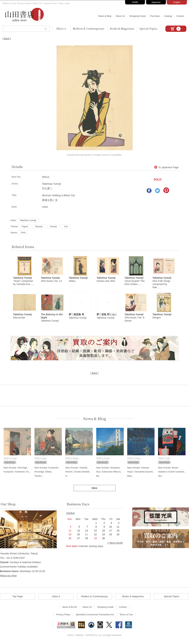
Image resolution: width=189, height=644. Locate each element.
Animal (53, 226)
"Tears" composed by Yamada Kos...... (24, 281)
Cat (66, 226)
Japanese (156, 2)
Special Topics (148, 29)
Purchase (155, 16)
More (94, 489)
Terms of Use (126, 615)
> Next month (115, 543)
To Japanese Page (166, 167)
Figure (25, 226)
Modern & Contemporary (89, 29)
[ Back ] (7, 39)
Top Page (17, 597)
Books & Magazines (122, 29)
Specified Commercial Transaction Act (95, 615)
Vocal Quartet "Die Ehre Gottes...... (135, 281)
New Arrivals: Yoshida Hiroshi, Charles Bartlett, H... (78, 472)
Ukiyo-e (61, 29)
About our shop (8, 576)
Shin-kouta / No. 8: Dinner (135, 318)
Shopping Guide (137, 16)
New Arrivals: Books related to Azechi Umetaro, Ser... (171, 472)
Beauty (39, 226)
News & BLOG (70, 608)
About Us (120, 16)
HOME (135, 2)
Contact (180, 16)
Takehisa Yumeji (28, 220)
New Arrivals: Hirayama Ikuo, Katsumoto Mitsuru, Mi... (109, 472)
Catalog (168, 16)
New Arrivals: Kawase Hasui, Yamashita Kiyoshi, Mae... (140, 472)
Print (23, 233)
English (177, 2)
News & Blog (105, 16)
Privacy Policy (63, 615)
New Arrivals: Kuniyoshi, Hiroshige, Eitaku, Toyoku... (47, 472)
